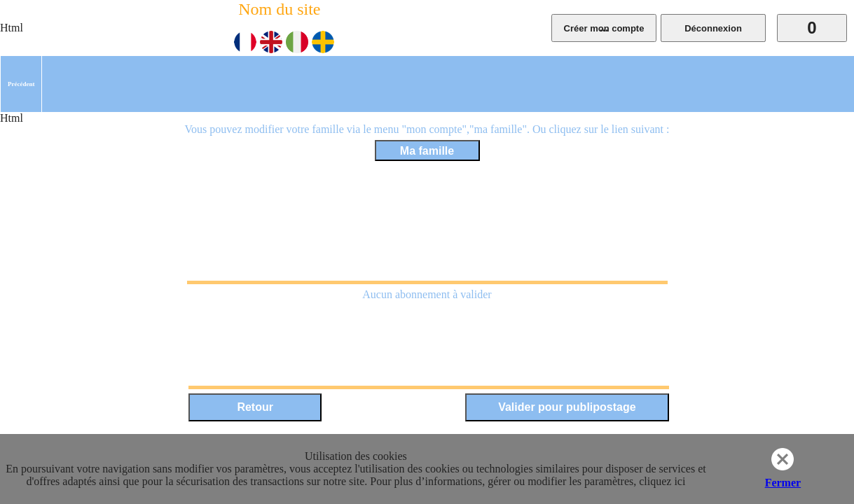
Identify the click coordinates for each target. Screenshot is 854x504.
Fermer (783, 483)
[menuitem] (21, 84)
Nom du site (279, 9)
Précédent (21, 84)
